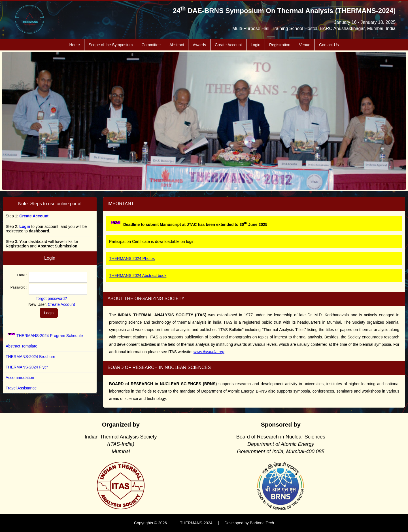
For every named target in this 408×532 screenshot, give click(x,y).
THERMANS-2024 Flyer (27, 367)
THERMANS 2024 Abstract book (138, 275)
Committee (151, 45)
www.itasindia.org (209, 352)
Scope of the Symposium (111, 45)
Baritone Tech (262, 523)
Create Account (228, 45)
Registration (280, 45)
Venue (305, 45)
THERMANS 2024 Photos (132, 258)
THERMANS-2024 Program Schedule (50, 336)
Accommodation (20, 378)
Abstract (177, 45)
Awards (199, 45)
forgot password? (52, 298)
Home (74, 45)
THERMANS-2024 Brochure (30, 357)
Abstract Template (22, 346)
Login (256, 45)
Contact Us (329, 45)
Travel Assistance (21, 388)
